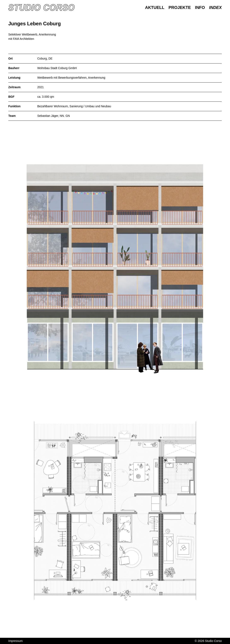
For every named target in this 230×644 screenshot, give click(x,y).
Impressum (15, 641)
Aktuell (155, 7)
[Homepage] (41, 7)
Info (200, 7)
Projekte (180, 7)
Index (215, 7)
